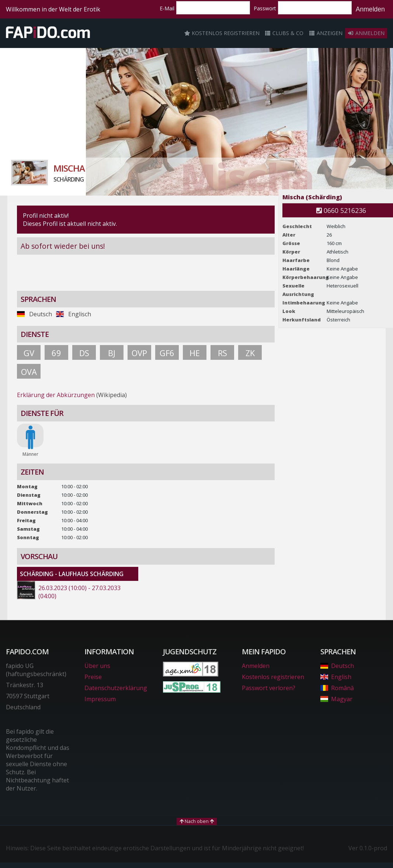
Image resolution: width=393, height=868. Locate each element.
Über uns (97, 666)
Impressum (100, 699)
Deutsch (337, 666)
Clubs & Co (284, 33)
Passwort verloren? (269, 688)
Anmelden (370, 9)
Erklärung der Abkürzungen (56, 395)
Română (337, 688)
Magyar (336, 699)
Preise (93, 677)
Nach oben (197, 821)
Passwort (265, 8)
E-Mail (167, 8)
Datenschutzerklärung (116, 688)
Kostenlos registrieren (222, 33)
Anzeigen (326, 33)
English (336, 677)
